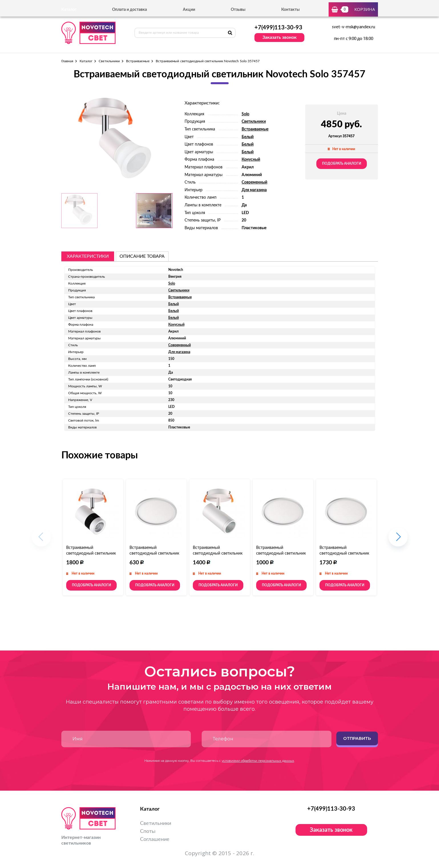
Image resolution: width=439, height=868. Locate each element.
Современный (254, 182)
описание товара (142, 256)
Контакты (290, 10)
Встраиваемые (138, 61)
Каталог (86, 61)
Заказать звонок (280, 37)
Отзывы (238, 10)
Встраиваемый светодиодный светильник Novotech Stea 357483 (281, 553)
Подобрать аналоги (342, 164)
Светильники (109, 61)
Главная (67, 61)
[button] (398, 540)
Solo (245, 114)
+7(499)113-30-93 (278, 28)
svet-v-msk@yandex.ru (354, 27)
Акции (189, 10)
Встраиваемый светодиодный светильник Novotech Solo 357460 (218, 553)
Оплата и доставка (130, 10)
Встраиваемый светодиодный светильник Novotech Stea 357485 (344, 553)
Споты (148, 831)
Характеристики (88, 256)
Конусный (251, 160)
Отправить (357, 738)
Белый (248, 137)
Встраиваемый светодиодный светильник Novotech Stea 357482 (154, 553)
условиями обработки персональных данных (258, 761)
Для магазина (254, 190)
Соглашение (155, 839)
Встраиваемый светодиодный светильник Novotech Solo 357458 (91, 553)
